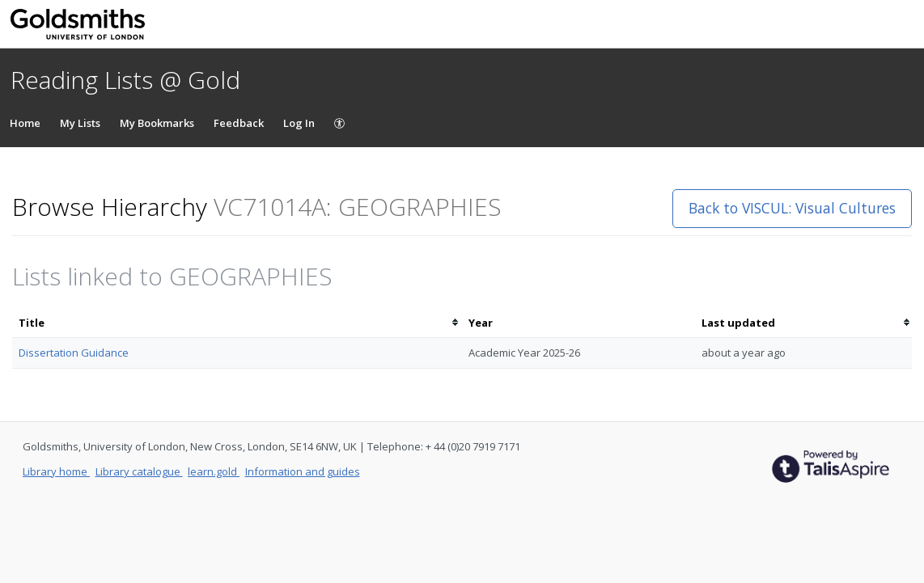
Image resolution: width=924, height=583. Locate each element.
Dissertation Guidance (74, 353)
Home (25, 123)
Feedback (239, 123)
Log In (299, 123)
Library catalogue (139, 471)
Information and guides (303, 471)
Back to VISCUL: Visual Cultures (792, 208)
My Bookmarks (157, 123)
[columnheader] (237, 323)
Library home (56, 471)
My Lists (80, 123)
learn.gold (214, 471)
